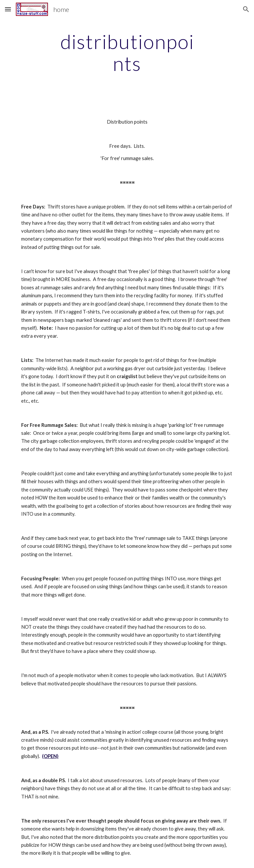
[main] (127, 52)
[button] (8, 9)
